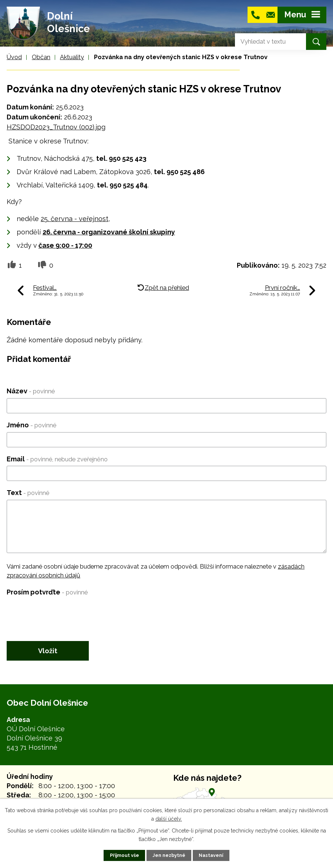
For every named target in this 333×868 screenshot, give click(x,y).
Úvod (14, 57)
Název (31, 391)
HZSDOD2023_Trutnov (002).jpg (56, 127)
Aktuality (72, 57)
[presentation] (63, 613)
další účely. (169, 818)
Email (57, 459)
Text (28, 493)
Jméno (31, 425)
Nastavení (211, 855)
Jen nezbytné (169, 855)
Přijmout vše (125, 855)
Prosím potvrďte (47, 592)
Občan (41, 57)
